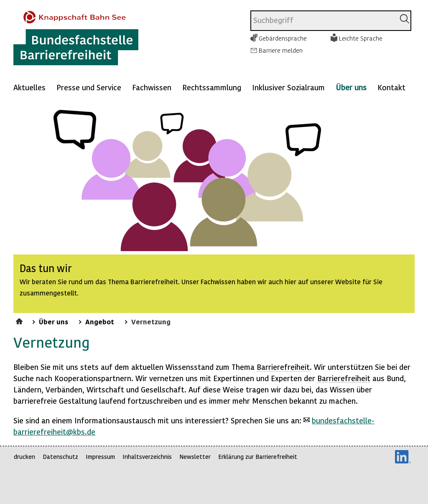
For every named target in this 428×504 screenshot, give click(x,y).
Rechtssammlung (212, 87)
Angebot (100, 321)
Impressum (100, 457)
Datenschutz (60, 457)
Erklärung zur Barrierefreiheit (258, 457)
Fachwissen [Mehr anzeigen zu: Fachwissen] (152, 87)
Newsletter (195, 457)
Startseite (20, 320)
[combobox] (323, 21)
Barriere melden (281, 50)
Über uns (351, 87)
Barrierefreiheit (283, 367)
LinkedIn (403, 457)
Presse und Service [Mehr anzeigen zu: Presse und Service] (89, 87)
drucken (24, 457)
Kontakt (391, 87)
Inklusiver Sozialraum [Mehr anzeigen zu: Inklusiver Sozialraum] (288, 87)
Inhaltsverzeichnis (147, 457)
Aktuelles (29, 87)
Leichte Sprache (361, 38)
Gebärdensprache (283, 38)
